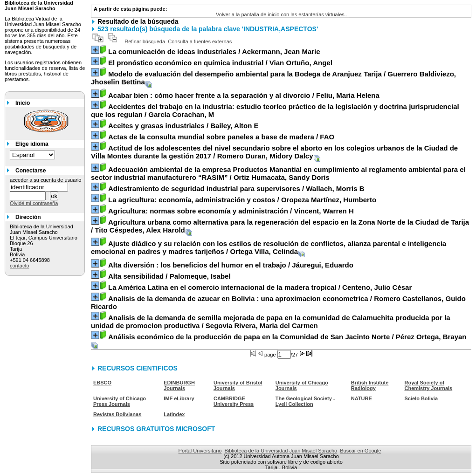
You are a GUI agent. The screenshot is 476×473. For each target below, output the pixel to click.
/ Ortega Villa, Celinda (269, 247)
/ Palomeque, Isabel (169, 276)
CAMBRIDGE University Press (234, 401)
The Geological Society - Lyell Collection (305, 401)
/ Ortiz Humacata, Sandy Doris (278, 173)
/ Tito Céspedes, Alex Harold (280, 226)
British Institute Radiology (370, 385)
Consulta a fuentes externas (200, 41)
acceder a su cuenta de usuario (46, 180)
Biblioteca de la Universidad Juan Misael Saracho (281, 451)
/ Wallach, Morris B (236, 189)
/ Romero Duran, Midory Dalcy (274, 152)
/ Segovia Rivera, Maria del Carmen (271, 322)
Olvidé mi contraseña (34, 203)
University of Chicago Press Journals (120, 401)
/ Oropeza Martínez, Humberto (242, 200)
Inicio (23, 103)
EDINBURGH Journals (179, 385)
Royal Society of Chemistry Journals (428, 385)
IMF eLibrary (179, 398)
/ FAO (221, 137)
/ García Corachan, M (275, 110)
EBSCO (102, 383)
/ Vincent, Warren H (231, 211)
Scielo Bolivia (421, 398)
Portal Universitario (200, 451)
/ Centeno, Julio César (260, 287)
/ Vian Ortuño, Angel (220, 63)
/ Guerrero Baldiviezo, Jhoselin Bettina (273, 78)
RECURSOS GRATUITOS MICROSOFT (156, 429)
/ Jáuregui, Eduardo (231, 265)
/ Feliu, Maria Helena (244, 95)
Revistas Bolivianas (117, 414)
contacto (20, 266)
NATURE (362, 398)
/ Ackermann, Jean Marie (214, 51)
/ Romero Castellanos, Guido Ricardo (278, 302)
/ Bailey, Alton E (183, 126)
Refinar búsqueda (145, 41)
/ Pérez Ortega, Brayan (287, 337)
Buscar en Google (360, 451)
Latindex (174, 414)
